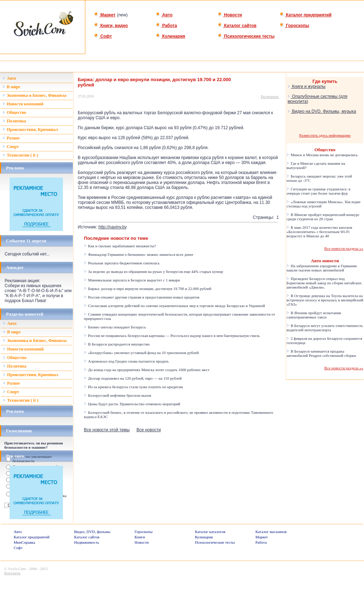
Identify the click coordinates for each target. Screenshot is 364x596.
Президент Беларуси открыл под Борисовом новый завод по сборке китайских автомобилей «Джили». (324, 283)
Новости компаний (23, 104)
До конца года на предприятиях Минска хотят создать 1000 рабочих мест (147, 370)
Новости (230, 15)
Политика (14, 121)
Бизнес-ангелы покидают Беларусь (115, 327)
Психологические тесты (246, 36)
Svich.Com (17, 569)
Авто (164, 15)
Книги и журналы (307, 86)
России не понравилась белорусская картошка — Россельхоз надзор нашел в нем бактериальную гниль (172, 336)
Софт (103, 36)
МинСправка (25, 542)
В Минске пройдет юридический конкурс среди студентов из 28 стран (323, 217)
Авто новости (325, 261)
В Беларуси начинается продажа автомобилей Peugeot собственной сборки (321, 353)
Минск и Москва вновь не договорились (322, 155)
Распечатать (270, 97)
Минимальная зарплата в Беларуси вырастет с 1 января (132, 280)
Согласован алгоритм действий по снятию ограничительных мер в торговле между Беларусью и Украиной (174, 306)
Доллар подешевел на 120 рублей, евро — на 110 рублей (133, 378)
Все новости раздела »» (344, 248)
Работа (166, 26)
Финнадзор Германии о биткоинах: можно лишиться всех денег (139, 254)
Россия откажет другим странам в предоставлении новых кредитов (142, 297)
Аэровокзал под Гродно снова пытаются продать (126, 361)
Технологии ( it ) (20, 155)
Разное (11, 138)
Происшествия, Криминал (30, 130)
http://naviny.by (113, 227)
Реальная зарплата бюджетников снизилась (122, 263)
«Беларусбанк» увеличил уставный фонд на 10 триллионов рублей (141, 353)
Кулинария (170, 36)
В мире (11, 87)
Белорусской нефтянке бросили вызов (117, 395)
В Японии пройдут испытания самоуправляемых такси (314, 315)
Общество (14, 112)
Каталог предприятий (306, 15)
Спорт (11, 147)
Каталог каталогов (210, 532)
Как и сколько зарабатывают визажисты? (120, 246)
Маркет (105, 15)
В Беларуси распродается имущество (117, 344)
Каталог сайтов (237, 26)
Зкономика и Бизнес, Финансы (34, 95)
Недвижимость (87, 542)
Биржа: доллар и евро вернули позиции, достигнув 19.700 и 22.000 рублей (148, 289)
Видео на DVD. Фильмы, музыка (322, 111)
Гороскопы (294, 26)
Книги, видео (111, 26)
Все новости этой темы (107, 430)
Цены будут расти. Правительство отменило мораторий (132, 404)
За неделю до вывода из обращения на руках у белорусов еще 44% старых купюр (153, 271)
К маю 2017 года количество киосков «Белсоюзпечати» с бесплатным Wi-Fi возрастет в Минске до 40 (319, 232)
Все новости (149, 430)
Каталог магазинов (271, 532)
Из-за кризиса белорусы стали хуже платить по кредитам (133, 387)
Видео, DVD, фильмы (92, 532)
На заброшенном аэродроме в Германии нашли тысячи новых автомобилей (322, 268)
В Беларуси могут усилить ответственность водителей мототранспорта (325, 328)
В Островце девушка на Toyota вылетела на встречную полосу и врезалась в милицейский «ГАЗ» (325, 300)
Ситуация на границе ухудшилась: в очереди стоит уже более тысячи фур (318, 191)
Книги (140, 537)
